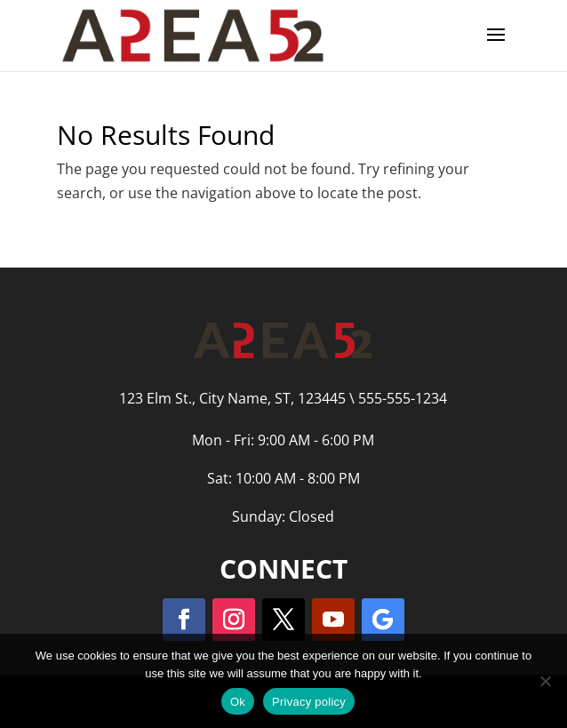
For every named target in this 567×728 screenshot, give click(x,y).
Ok (238, 702)
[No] (545, 681)
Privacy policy (309, 702)
